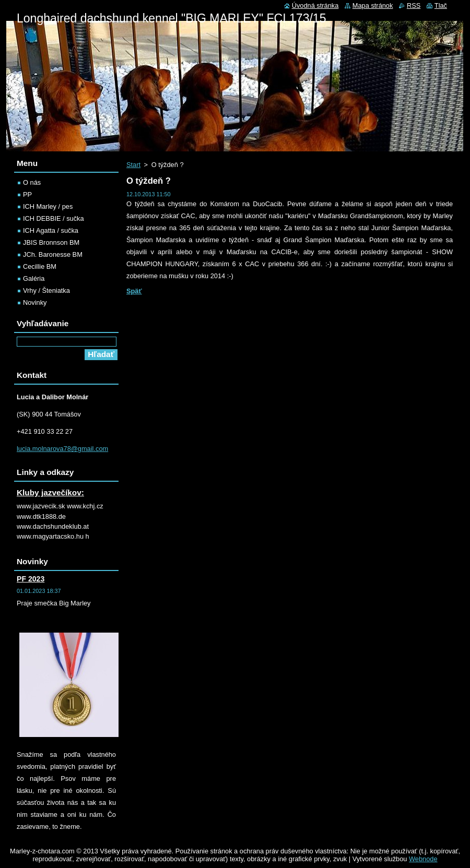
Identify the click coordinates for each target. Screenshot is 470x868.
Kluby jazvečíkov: (50, 492)
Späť (134, 291)
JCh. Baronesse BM (53, 254)
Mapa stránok (373, 5)
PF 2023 (31, 579)
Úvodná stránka (315, 5)
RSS (414, 5)
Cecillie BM (40, 266)
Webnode (423, 859)
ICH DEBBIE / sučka (54, 218)
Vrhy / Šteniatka (46, 290)
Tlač (441, 5)
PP (27, 194)
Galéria (34, 278)
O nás (32, 182)
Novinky (35, 302)
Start (133, 165)
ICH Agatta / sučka (51, 230)
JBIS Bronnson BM (51, 242)
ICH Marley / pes (48, 206)
